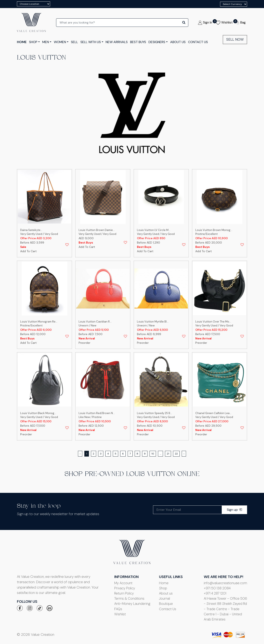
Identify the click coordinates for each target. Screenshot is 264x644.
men (46, 42)
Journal (164, 598)
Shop (163, 588)
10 (153, 454)
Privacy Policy (125, 588)
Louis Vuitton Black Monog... (38, 413)
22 (176, 454)
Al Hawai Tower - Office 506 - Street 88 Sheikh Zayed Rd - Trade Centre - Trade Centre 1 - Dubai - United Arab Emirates (225, 609)
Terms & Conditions (129, 598)
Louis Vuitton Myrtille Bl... (153, 322)
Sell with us (91, 42)
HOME (22, 42)
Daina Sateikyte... (31, 230)
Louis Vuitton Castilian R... (95, 322)
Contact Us (168, 609)
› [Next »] (184, 454)
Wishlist (120, 614)
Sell (74, 42)
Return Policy (124, 593)
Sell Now (235, 39)
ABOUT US (178, 42)
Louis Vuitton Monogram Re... (39, 322)
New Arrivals (117, 42)
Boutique (166, 604)
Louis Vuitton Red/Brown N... (97, 413)
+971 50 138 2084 (217, 588)
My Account (123, 583)
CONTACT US (198, 42)
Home (164, 583)
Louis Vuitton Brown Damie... (97, 230)
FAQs (118, 609)
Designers (157, 42)
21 (168, 454)
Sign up (234, 510)
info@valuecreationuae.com (225, 583)
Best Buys (138, 42)
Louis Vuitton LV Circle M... (154, 230)
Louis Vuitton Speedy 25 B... (154, 413)
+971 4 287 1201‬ (215, 593)
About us (166, 593)
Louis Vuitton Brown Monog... (214, 230)
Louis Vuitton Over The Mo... (213, 322)
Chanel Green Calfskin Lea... (213, 413)
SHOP (33, 42)
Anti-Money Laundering (132, 604)
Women (60, 42)
